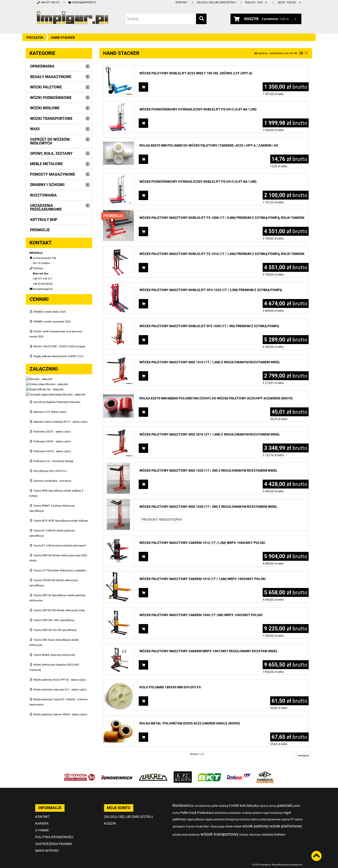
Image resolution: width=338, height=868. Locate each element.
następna (303, 756)
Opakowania (42, 66)
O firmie (42, 824)
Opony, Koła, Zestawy (51, 154)
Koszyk (110, 817)
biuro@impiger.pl (82, 2)
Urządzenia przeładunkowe (46, 207)
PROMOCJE (40, 230)
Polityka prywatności (54, 830)
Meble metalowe (46, 164)
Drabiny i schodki (47, 185)
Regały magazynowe (51, 77)
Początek (35, 38)
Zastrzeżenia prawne (54, 837)
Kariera (42, 817)
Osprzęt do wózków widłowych (50, 141)
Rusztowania (43, 195)
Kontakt (182, 2)
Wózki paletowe (46, 87)
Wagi (35, 129)
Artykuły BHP (44, 220)
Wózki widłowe (45, 108)
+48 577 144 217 (48, 2)
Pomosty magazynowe (53, 174)
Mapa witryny (47, 844)
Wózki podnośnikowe (51, 98)
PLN (256, 2)
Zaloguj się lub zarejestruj (216, 2)
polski (289, 2)
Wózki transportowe (51, 119)
